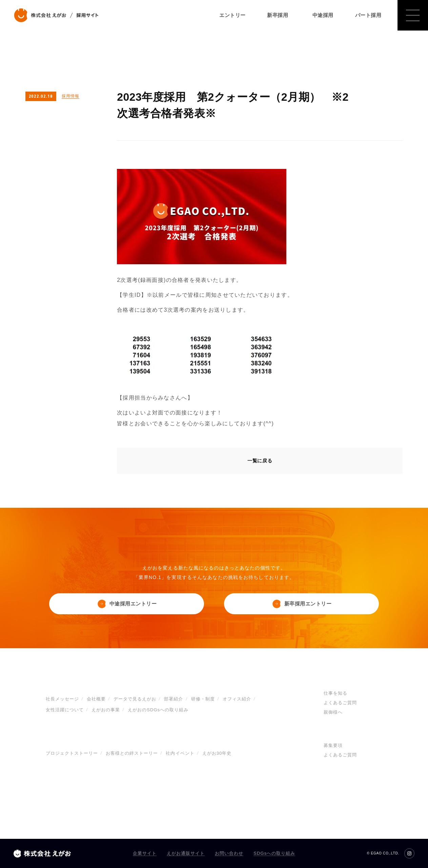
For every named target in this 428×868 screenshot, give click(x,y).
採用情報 (70, 96)
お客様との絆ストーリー (132, 753)
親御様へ (333, 712)
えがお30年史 (217, 753)
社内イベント (180, 753)
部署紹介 (174, 699)
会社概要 (96, 699)
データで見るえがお (135, 699)
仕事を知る (335, 693)
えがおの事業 (106, 710)
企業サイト (145, 853)
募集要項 (333, 746)
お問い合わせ (229, 853)
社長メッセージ (62, 699)
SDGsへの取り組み (274, 853)
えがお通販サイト (186, 853)
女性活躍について (65, 710)
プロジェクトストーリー (72, 753)
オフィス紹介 (237, 699)
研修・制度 (203, 699)
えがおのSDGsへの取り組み (158, 710)
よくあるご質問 (340, 703)
